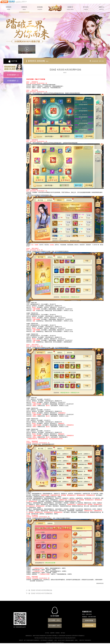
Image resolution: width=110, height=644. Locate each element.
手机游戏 (14, 2)
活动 (103, 61)
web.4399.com (60, 643)
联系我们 (58, 633)
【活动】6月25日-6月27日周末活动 (41, 593)
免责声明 (52, 633)
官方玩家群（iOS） (55, 626)
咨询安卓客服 (89, 625)
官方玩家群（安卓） (55, 620)
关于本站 (47, 633)
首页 (100, 61)
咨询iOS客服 (89, 621)
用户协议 (63, 633)
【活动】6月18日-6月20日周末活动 (41, 590)
